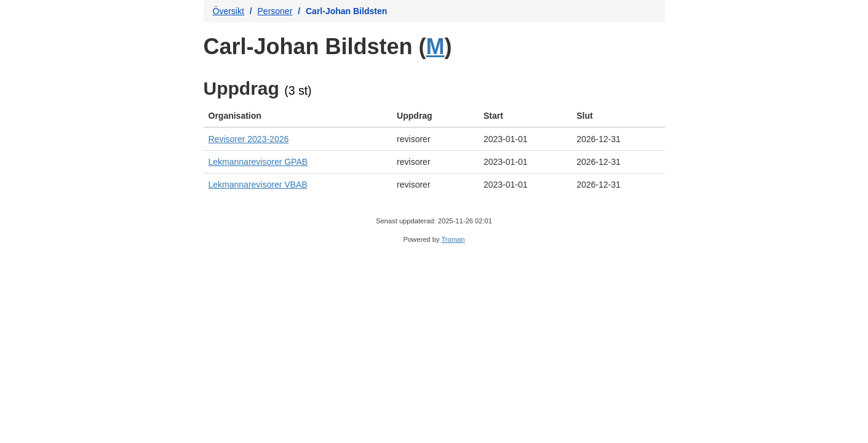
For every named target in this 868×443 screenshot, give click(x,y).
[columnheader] (298, 116)
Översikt (229, 11)
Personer (275, 11)
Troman (453, 239)
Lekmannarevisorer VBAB (258, 185)
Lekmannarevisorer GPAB (258, 162)
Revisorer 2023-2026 (249, 139)
